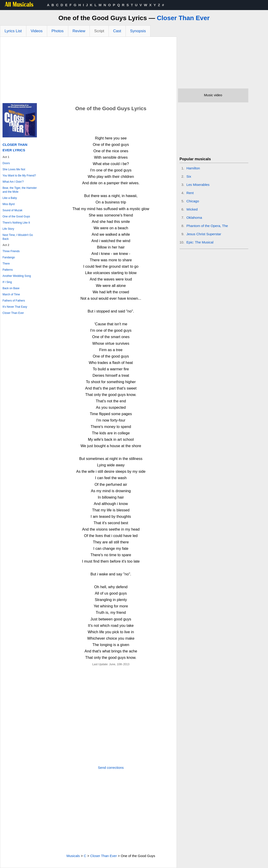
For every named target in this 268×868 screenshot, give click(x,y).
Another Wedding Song (17, 276)
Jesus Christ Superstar (204, 234)
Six (189, 176)
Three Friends (11, 251)
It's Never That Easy (15, 307)
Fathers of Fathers (14, 301)
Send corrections (111, 768)
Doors (6, 163)
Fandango (9, 257)
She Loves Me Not (14, 169)
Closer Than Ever (183, 18)
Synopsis (138, 31)
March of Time (11, 294)
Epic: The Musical (200, 242)
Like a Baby (10, 198)
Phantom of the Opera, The (207, 226)
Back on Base (11, 288)
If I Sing (7, 282)
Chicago (193, 201)
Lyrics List (13, 31)
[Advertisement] (88, 71)
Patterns (8, 270)
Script (99, 31)
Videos (37, 31)
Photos (58, 31)
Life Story (8, 229)
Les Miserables (198, 185)
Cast (117, 31)
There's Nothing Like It (16, 223)
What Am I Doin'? (13, 182)
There (6, 264)
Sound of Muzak (12, 210)
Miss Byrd (9, 204)
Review (79, 31)
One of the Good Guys (16, 216)
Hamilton (193, 168)
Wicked (192, 209)
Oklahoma (194, 218)
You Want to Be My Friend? (19, 176)
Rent (190, 193)
